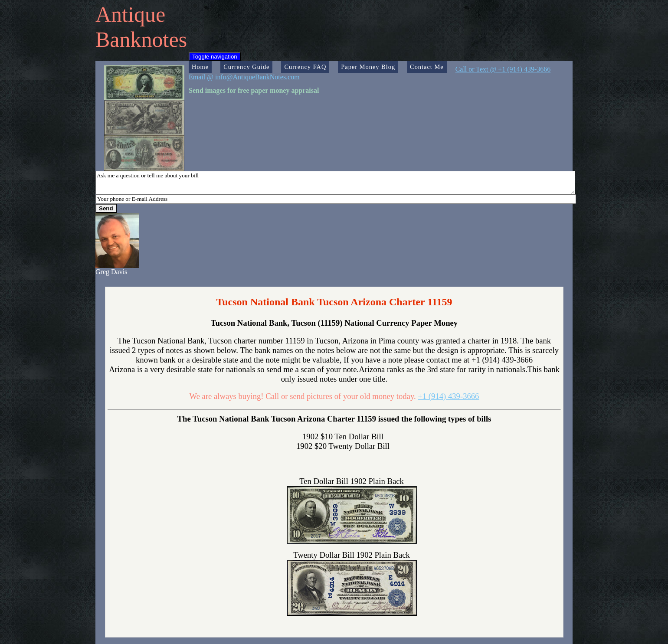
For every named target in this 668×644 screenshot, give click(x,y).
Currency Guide (246, 67)
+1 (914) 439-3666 (448, 396)
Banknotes (141, 39)
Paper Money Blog (368, 67)
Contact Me (427, 67)
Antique (130, 14)
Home (200, 67)
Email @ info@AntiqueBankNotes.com (244, 77)
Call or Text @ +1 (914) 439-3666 (503, 69)
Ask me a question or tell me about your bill (335, 183)
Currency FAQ (305, 67)
